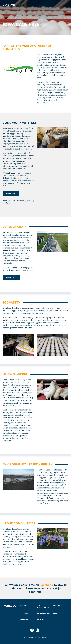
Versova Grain (16, 268)
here (12, 263)
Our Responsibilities (43, 606)
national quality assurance (36, 318)
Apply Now (11, 193)
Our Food (24, 605)
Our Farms (57, 605)
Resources (25, 619)
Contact (40, 619)
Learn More (11, 278)
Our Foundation (43, 613)
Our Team (24, 613)
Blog (55, 613)
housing (10, 395)
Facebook (46, 585)
